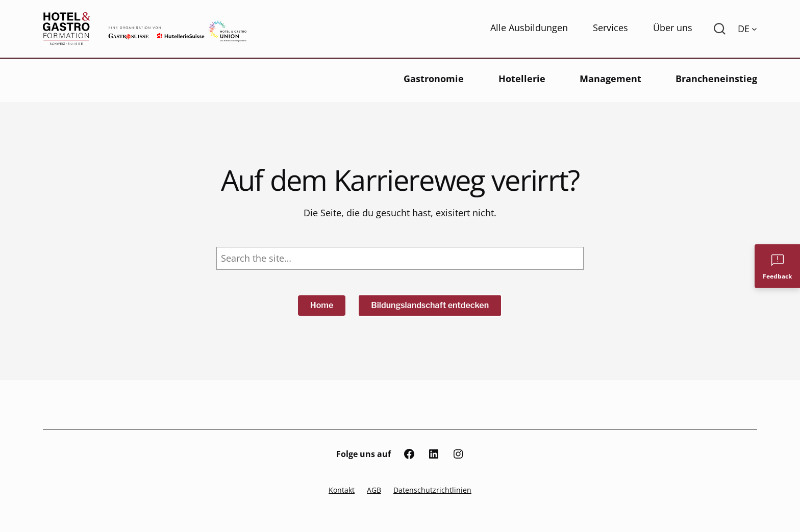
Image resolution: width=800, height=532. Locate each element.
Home (322, 305)
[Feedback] (777, 266)
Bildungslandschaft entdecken (430, 305)
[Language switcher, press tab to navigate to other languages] (747, 29)
